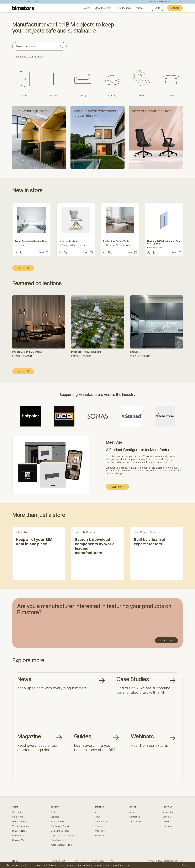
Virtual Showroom (21, 826)
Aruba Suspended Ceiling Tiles (31, 241)
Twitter (166, 821)
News (98, 817)
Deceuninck (156, 248)
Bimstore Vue (19, 840)
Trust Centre (135, 821)
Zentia (21, 245)
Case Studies (102, 821)
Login (158, 8)
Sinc (21, 2)
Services (55, 817)
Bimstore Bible (58, 821)
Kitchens (135, 352)
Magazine (100, 831)
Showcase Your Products (159, 2)
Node (28, 2)
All (96, 812)
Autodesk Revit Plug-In (62, 845)
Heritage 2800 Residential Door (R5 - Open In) (164, 242)
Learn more (166, 640)
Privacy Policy (80, 861)
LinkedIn (167, 817)
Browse (86, 8)
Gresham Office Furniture (74, 245)
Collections (125, 8)
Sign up (175, 8)
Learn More (117, 487)
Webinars (100, 836)
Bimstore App (19, 836)
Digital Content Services (62, 836)
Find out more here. (120, 865)
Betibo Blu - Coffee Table (116, 241)
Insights (139, 8)
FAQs (112, 861)
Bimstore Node (20, 831)
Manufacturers (103, 8)
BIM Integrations (58, 840)
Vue (14, 2)
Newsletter (168, 812)
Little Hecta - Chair (69, 241)
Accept (185, 865)
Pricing (54, 812)
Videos (99, 826)
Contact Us (135, 817)
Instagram (167, 826)
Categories (18, 812)
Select (42, 252)
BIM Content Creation (61, 826)
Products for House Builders (86, 352)
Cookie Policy (98, 861)
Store (36, 2)
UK (180, 2)
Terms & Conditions (60, 861)
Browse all (23, 268)
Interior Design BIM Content (27, 352)
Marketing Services (60, 831)
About (132, 812)
